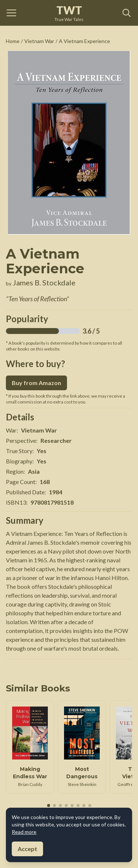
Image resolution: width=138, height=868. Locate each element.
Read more (24, 832)
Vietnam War (39, 41)
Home (13, 41)
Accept (27, 849)
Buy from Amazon (36, 383)
